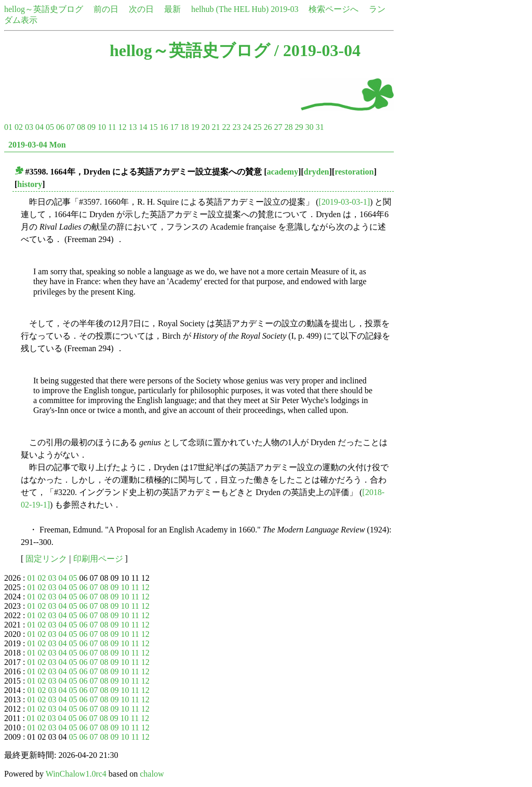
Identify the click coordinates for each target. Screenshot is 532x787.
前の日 (106, 9)
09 (91, 127)
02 (19, 127)
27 (278, 127)
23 (236, 127)
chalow (152, 774)
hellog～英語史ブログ (44, 9)
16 (164, 127)
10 (102, 127)
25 (257, 127)
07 (71, 127)
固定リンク (46, 559)
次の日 (141, 9)
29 (299, 127)
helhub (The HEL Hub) (230, 9)
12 (122, 127)
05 (50, 127)
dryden (317, 172)
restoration (354, 172)
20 (205, 127)
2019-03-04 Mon (37, 145)
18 (184, 127)
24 (247, 127)
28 (288, 127)
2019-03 (284, 9)
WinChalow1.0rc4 (76, 774)
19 (195, 127)
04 (39, 127)
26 (268, 127)
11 (112, 127)
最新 (172, 9)
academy (283, 172)
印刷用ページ (98, 559)
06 (60, 127)
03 (29, 127)
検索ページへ (334, 9)
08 (81, 127)
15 (153, 127)
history (30, 184)
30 (309, 127)
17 (174, 127)
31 (320, 127)
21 (216, 127)
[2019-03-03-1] (344, 202)
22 (226, 127)
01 (8, 127)
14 (143, 127)
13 (132, 127)
